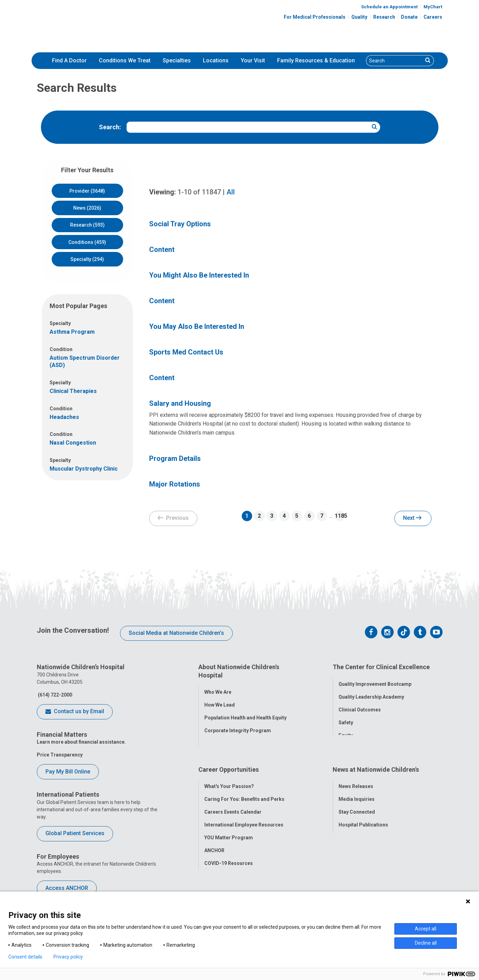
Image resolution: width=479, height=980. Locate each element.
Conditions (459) (87, 242)
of (199, 192)
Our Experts (352, 826)
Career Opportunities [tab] (229, 762)
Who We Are (218, 688)
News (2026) (87, 208)
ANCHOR (214, 839)
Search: (110, 127)
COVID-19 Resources (229, 851)
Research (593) (87, 225)
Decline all (426, 943)
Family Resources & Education (316, 60)
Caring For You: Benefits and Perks (244, 787)
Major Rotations (175, 484)
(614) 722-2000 (54, 695)
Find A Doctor (69, 60)
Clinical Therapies (73, 391)
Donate (409, 17)
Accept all (426, 929)
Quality (359, 17)
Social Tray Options (180, 224)
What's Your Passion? (229, 775)
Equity (346, 732)
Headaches (64, 417)
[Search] (395, 61)
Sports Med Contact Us (186, 352)
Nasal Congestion (73, 443)
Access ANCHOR (67, 888)
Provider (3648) (87, 191)
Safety (346, 719)
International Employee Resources (244, 813)
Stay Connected (357, 800)
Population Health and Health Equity (245, 714)
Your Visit (253, 60)
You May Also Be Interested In (197, 326)
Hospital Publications (363, 813)
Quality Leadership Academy (371, 693)
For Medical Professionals (315, 17)
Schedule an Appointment (389, 7)
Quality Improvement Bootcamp (375, 680)
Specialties (177, 60)
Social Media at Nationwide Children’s (176, 633)
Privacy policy (68, 957)
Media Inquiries (357, 787)
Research (384, 17)
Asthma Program (72, 332)
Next (412, 518)
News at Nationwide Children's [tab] (376, 762)
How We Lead (220, 701)
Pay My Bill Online (68, 772)
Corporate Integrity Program (238, 727)
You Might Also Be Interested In (199, 275)
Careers (433, 17)
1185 (340, 516)
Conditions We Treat (125, 60)
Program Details (175, 458)
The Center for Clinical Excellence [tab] (381, 667)
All (231, 192)
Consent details (25, 957)
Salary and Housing (180, 403)
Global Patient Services (75, 833)
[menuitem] (69, 61)
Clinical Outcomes (360, 706)
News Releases (356, 775)
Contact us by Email (75, 712)
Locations (216, 60)
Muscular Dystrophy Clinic (84, 469)
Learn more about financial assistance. (81, 742)
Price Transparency (60, 755)
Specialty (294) (87, 259)
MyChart (433, 7)
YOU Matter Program (229, 826)
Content (162, 250)
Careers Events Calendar (233, 800)
